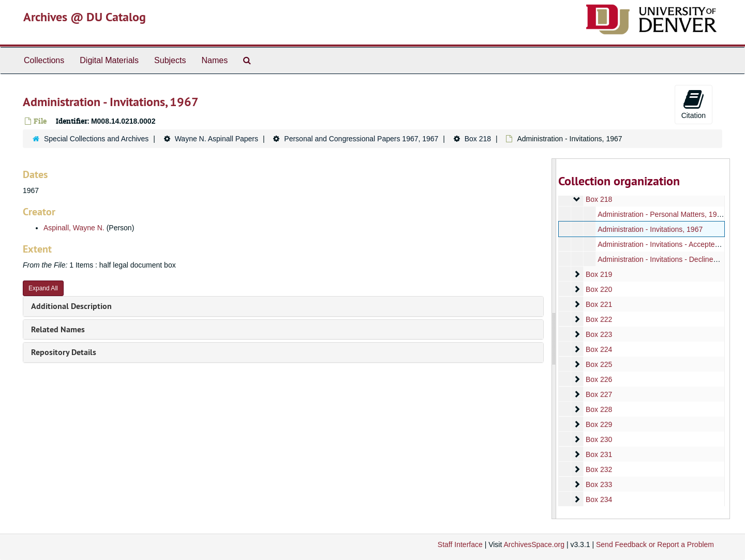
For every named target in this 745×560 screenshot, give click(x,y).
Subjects (170, 60)
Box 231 (598, 454)
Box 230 (598, 439)
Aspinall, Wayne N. (74, 228)
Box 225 (598, 364)
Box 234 (598, 499)
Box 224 (598, 349)
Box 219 (598, 274)
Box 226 (598, 379)
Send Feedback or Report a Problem (655, 544)
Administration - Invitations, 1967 (650, 229)
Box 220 (598, 289)
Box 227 (598, 394)
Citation (694, 104)
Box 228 (598, 409)
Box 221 (598, 304)
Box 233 (598, 484)
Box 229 (598, 424)
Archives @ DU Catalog (85, 17)
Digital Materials (109, 60)
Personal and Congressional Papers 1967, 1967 (361, 139)
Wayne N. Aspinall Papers (217, 139)
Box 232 (598, 469)
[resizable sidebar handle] (554, 339)
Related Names (58, 329)
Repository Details (64, 352)
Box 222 (598, 319)
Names (214, 60)
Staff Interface (460, 544)
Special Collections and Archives (96, 139)
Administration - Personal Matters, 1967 (661, 214)
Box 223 (598, 334)
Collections (44, 60)
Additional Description (71, 306)
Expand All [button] (43, 288)
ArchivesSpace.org (534, 544)
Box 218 (478, 139)
